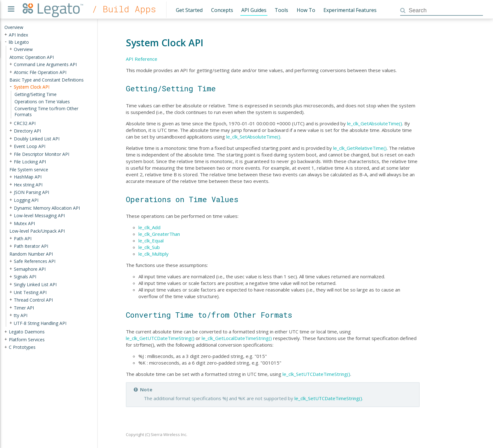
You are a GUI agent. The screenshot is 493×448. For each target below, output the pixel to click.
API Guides (254, 10)
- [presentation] (6, 42)
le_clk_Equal (151, 241)
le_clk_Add (149, 227)
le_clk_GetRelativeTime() (360, 148)
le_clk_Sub (149, 247)
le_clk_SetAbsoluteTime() (253, 137)
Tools (281, 10)
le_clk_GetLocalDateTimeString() (237, 338)
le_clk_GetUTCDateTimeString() (160, 338)
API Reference (142, 59)
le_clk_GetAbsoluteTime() (375, 123)
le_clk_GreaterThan (159, 234)
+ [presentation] (6, 34)
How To (306, 10)
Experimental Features (350, 10)
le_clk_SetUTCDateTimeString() (316, 374)
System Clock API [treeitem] (32, 87)
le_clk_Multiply (154, 254)
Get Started (189, 10)
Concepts (222, 10)
